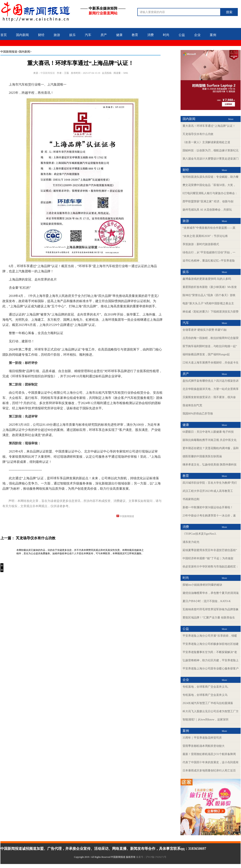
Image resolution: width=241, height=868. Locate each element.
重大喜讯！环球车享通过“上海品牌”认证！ (209, 126)
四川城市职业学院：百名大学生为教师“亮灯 (210, 483)
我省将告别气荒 (192, 405)
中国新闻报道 (9, 52)
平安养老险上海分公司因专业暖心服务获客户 (211, 669)
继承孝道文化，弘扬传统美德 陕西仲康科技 (210, 465)
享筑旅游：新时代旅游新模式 (201, 244)
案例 (213, 35)
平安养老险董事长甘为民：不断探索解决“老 (210, 652)
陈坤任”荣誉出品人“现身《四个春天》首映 (209, 295)
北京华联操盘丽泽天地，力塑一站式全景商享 (211, 389)
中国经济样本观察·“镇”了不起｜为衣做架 (208, 558)
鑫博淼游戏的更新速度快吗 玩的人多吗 (207, 279)
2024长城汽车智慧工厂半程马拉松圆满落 (208, 703)
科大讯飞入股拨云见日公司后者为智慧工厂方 (211, 711)
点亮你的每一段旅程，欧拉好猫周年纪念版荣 (211, 338)
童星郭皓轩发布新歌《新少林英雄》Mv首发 (210, 287)
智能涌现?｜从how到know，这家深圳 (205, 720)
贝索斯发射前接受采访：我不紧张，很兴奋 (209, 397)
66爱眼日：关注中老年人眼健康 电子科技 (208, 432)
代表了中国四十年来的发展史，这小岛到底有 (211, 762)
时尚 (166, 35)
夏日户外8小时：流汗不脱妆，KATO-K (207, 601)
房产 (104, 35)
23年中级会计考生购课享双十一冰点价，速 (209, 516)
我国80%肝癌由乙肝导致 (198, 414)
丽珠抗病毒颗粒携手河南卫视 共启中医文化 (210, 440)
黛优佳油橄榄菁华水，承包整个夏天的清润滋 (211, 593)
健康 (119, 35)
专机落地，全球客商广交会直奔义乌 (205, 695)
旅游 (57, 35)
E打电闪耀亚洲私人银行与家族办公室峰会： (210, 193)
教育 (135, 35)
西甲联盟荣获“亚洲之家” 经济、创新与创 (208, 201)
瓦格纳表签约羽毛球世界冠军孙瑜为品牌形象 (211, 609)
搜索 (229, 12)
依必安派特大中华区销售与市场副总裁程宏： (211, 567)
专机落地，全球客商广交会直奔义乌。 (206, 687)
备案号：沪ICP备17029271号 (152, 857)
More (231, 119)
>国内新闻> (24, 52)
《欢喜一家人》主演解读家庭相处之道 (206, 142)
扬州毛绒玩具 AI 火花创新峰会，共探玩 (207, 210)
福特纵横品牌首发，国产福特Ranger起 (206, 354)
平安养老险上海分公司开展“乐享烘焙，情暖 (210, 636)
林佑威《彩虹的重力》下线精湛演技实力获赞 (211, 312)
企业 (197, 35)
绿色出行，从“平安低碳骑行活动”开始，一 (209, 252)
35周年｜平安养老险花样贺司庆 (202, 738)
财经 (41, 35)
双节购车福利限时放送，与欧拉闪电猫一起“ (210, 346)
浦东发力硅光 (191, 542)
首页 (4, 35)
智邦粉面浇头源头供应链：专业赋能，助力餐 (211, 177)
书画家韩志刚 (191, 499)
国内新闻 (22, 35)
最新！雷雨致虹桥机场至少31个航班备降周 (209, 754)
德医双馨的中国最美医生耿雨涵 (202, 456)
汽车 (88, 35)
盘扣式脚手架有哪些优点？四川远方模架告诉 (211, 381)
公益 (182, 35)
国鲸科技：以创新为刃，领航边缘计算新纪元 (211, 150)
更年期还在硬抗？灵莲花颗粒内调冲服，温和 (211, 448)
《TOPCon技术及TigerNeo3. (199, 534)
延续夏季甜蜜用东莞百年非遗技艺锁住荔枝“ (210, 550)
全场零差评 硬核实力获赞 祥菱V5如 (205, 330)
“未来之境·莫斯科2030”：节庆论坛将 (205, 236)
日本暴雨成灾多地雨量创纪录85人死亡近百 (209, 771)
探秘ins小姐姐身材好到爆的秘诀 (202, 585)
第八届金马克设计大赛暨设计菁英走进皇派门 (211, 159)
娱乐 (72, 35)
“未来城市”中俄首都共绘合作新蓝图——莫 (209, 228)
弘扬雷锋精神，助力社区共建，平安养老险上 (211, 660)
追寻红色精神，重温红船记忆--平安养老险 (209, 261)
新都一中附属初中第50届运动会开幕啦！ (208, 507)
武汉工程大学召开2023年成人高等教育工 (208, 491)
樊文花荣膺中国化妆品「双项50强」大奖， (209, 185)
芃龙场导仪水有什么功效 (36, 538)
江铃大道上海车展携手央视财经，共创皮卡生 (211, 363)
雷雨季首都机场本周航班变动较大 (204, 746)
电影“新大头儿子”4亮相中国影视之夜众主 (208, 303)
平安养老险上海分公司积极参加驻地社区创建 (211, 644)
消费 (151, 35)
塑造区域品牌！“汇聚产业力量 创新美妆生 (209, 618)
